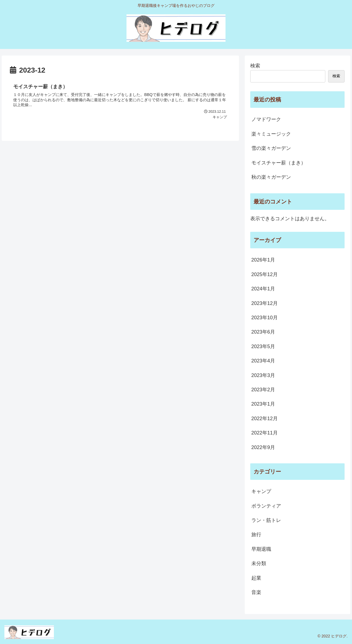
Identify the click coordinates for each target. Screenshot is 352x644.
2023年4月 (263, 361)
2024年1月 (263, 289)
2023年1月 (263, 404)
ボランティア (266, 506)
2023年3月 (263, 375)
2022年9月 (263, 447)
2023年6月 (263, 332)
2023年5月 (263, 346)
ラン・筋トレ (266, 520)
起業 (256, 578)
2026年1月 (263, 260)
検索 (255, 66)
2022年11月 (265, 433)
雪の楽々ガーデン (271, 148)
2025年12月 (265, 274)
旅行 (256, 535)
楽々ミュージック (271, 134)
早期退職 (261, 549)
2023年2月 (263, 390)
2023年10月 (265, 318)
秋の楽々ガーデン (271, 177)
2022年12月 (265, 419)
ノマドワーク (266, 119)
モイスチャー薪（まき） (279, 163)
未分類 (259, 563)
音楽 (256, 592)
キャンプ (261, 491)
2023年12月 (265, 303)
